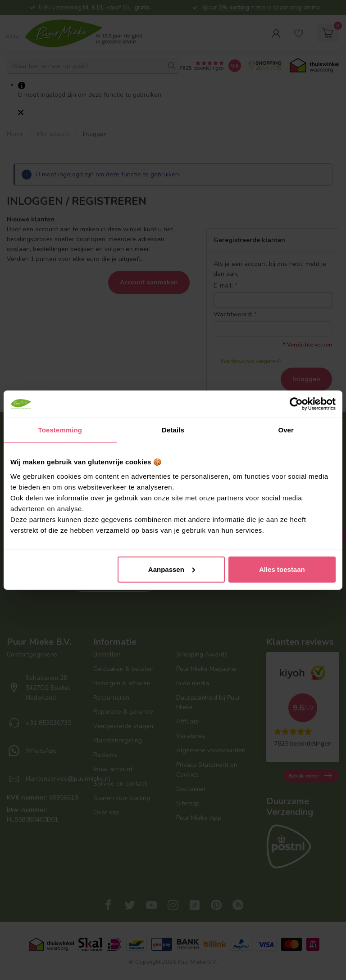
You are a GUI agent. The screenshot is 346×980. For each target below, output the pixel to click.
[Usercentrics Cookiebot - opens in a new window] (296, 404)
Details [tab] (173, 430)
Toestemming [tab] (60, 430)
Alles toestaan (282, 569)
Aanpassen (172, 569)
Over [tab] (286, 430)
